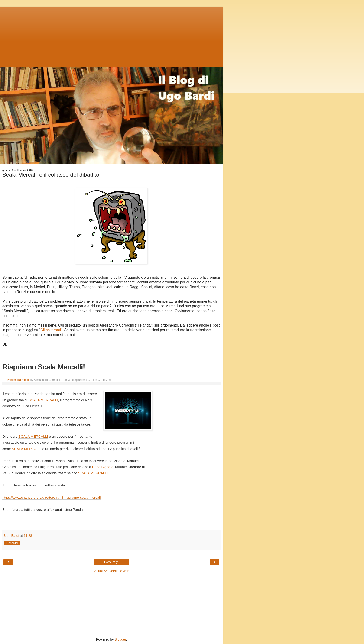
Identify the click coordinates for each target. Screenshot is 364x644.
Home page (111, 562)
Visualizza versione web (111, 571)
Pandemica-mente (18, 380)
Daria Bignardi (103, 467)
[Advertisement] (111, 36)
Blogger (120, 639)
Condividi (12, 543)
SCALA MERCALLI (43, 400)
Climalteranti (51, 330)
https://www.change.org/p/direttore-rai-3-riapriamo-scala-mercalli (52, 497)
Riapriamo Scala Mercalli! (44, 367)
